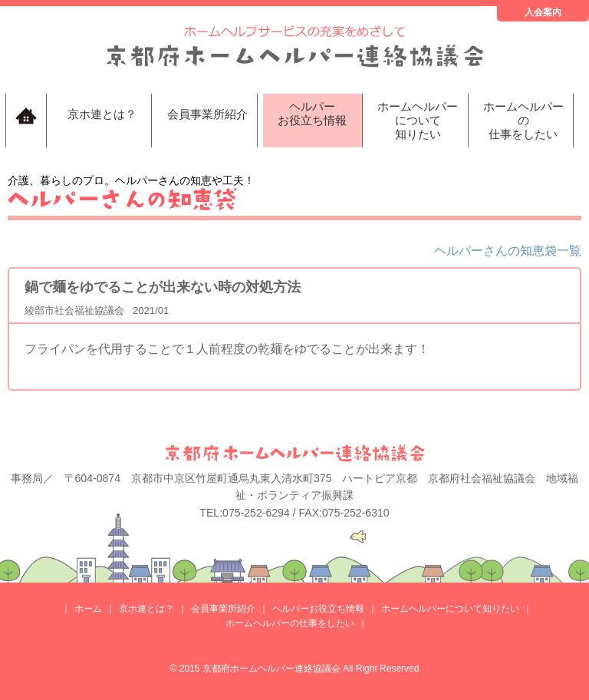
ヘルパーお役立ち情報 (318, 609)
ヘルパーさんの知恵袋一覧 (508, 251)
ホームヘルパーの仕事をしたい (290, 623)
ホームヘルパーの (524, 121)
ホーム (88, 609)
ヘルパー (313, 114)
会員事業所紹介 (207, 114)
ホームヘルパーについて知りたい (450, 609)
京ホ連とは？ (102, 114)
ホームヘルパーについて (418, 121)
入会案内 (543, 12)
